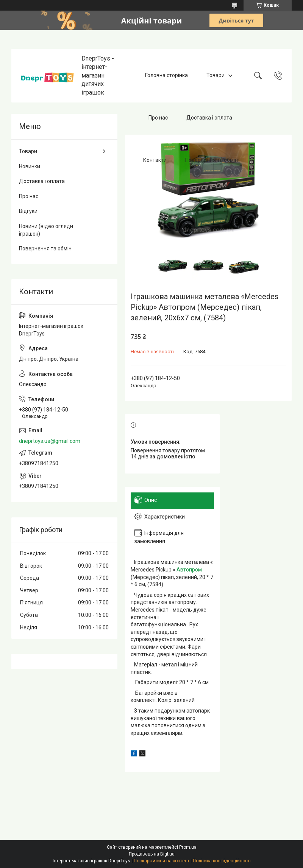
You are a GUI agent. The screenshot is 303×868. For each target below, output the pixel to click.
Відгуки (28, 211)
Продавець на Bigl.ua (152, 854)
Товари (216, 75)
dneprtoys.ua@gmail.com (50, 441)
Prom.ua (188, 847)
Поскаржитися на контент (162, 861)
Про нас (158, 118)
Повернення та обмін (212, 160)
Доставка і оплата (209, 118)
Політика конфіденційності (222, 861)
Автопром (189, 570)
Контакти (155, 160)
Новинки (30, 166)
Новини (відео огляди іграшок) (46, 230)
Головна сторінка (166, 75)
